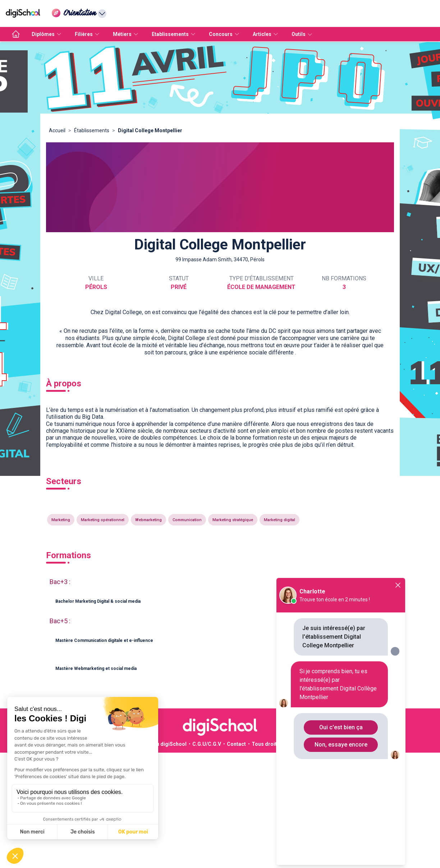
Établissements (92, 130)
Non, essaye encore (341, 745)
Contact (236, 744)
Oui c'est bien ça (341, 727)
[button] (220, 602)
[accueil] (16, 34)
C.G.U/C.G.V (207, 744)
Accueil (57, 130)
